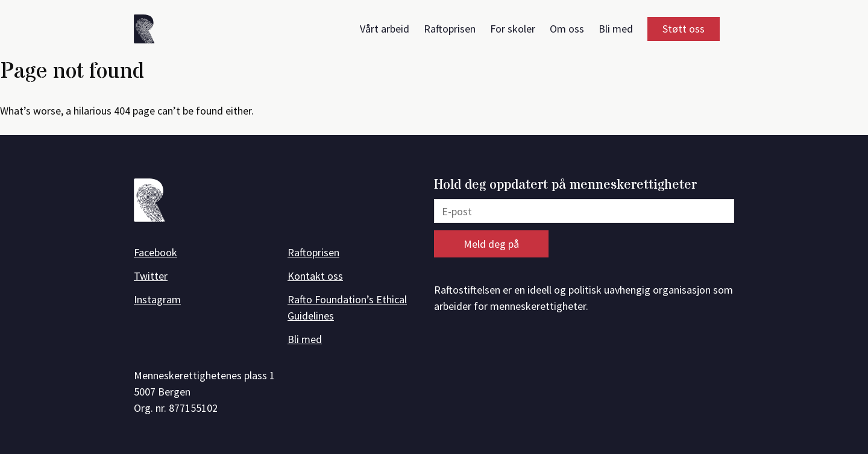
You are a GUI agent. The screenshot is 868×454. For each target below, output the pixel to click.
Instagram (157, 299)
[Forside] (148, 31)
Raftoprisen (450, 29)
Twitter (151, 276)
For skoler (513, 29)
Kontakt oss (315, 276)
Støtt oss (684, 29)
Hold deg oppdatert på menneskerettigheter (565, 185)
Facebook (156, 252)
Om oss (567, 29)
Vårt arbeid (385, 29)
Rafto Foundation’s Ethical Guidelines (347, 307)
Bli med (616, 29)
